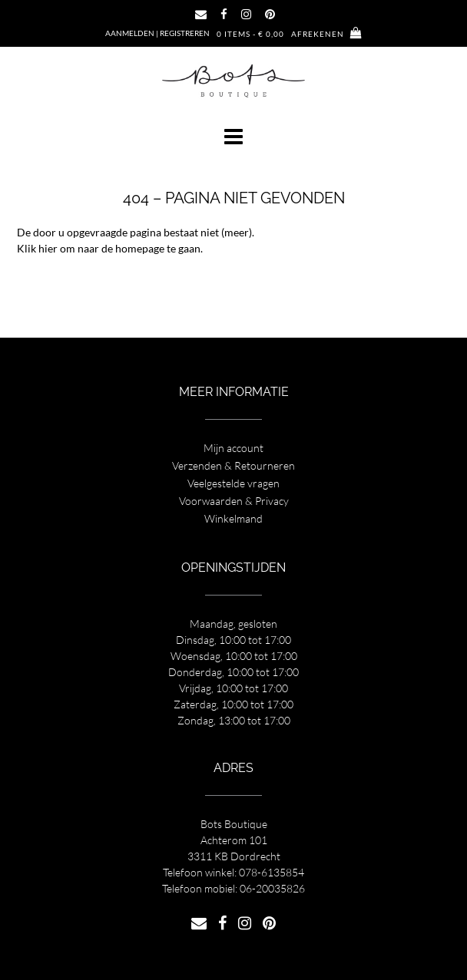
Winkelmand (233, 518)
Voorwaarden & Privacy (234, 501)
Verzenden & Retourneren (233, 465)
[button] (233, 137)
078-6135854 (272, 872)
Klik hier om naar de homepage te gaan (109, 248)
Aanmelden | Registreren (157, 33)
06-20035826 (272, 888)
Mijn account (233, 448)
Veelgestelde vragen (233, 483)
